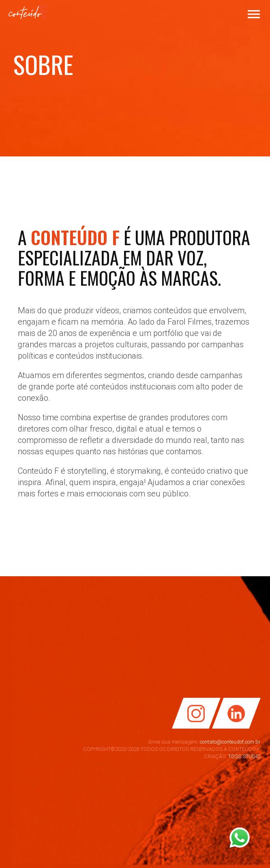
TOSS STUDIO (244, 756)
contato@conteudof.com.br (230, 742)
